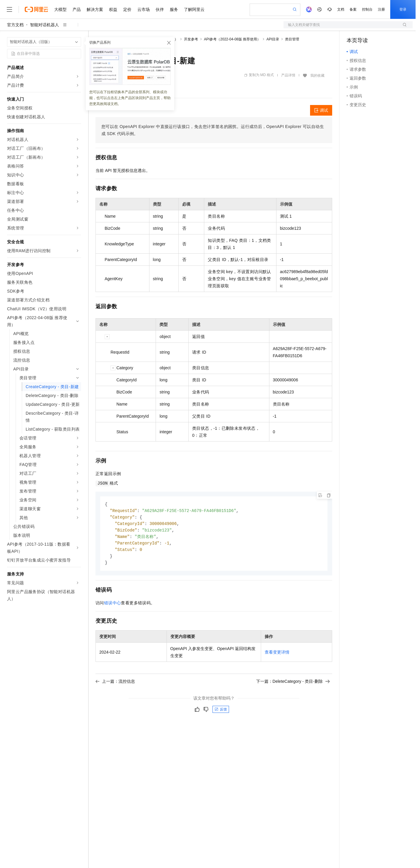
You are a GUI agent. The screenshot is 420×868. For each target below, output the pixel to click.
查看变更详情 (277, 655)
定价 (127, 9)
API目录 (273, 39)
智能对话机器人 (45, 25)
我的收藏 (317, 76)
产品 (77, 9)
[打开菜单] (9, 9)
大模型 (60, 9)
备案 (353, 9)
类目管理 (292, 39)
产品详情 (288, 75)
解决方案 (95, 9)
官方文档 (15, 25)
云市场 (144, 9)
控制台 (367, 9)
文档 (341, 9)
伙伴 (160, 9)
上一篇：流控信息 (115, 684)
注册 (381, 9)
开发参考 (191, 39)
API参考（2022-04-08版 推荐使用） (232, 39)
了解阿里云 (194, 9)
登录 (403, 9)
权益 (113, 9)
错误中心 (113, 606)
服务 (174, 9)
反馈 (221, 712)
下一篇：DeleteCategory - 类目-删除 (293, 684)
